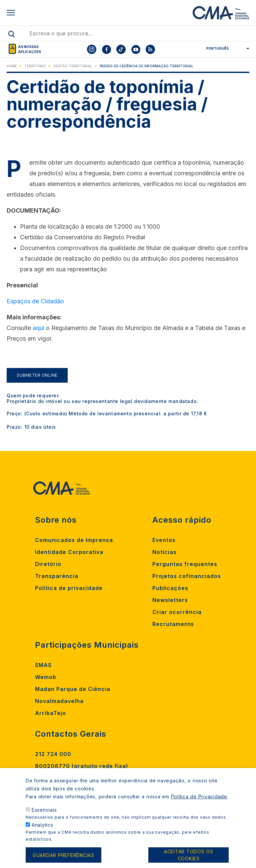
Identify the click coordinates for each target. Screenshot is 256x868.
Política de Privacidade (199, 801)
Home (12, 66)
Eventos (164, 540)
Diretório (48, 564)
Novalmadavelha (59, 701)
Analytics (42, 830)
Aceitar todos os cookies (189, 860)
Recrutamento (173, 624)
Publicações (170, 588)
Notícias (164, 552)
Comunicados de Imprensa (74, 540)
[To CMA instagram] (92, 49)
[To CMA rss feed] (150, 49)
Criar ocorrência (177, 612)
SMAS (43, 665)
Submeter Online (37, 375)
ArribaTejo (50, 713)
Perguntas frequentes (185, 564)
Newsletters (170, 600)
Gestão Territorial (73, 66)
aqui (38, 328)
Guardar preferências (63, 860)
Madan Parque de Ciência (73, 689)
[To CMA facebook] (106, 49)
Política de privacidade (69, 588)
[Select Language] (225, 48)
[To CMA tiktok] (121, 49)
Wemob (46, 677)
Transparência (57, 576)
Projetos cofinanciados (187, 576)
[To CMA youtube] (136, 49)
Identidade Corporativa (69, 552)
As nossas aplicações (29, 49)
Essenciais (44, 815)
